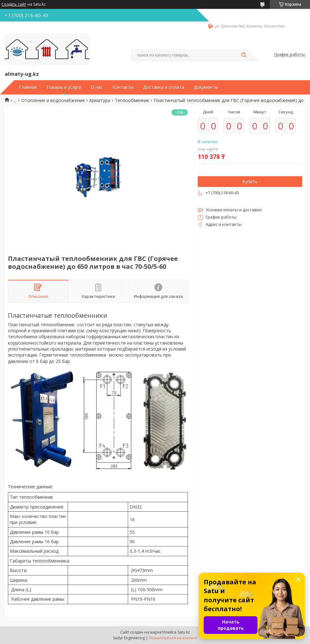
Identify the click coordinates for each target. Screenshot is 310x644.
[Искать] (244, 55)
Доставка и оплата (164, 87)
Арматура (100, 100)
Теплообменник (132, 100)
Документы (206, 87)
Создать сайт (14, 4)
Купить (250, 181)
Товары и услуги (64, 87)
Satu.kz (184, 632)
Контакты (123, 87)
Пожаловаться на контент (173, 638)
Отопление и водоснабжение (53, 100)
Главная (28, 87)
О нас (97, 87)
